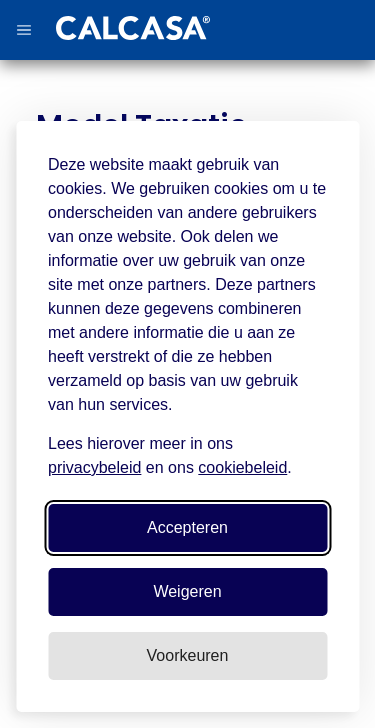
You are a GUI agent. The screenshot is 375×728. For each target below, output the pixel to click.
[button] (24, 30)
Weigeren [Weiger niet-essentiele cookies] (187, 591)
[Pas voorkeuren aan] (187, 656)
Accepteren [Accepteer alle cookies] (187, 527)
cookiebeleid (242, 467)
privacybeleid (94, 467)
